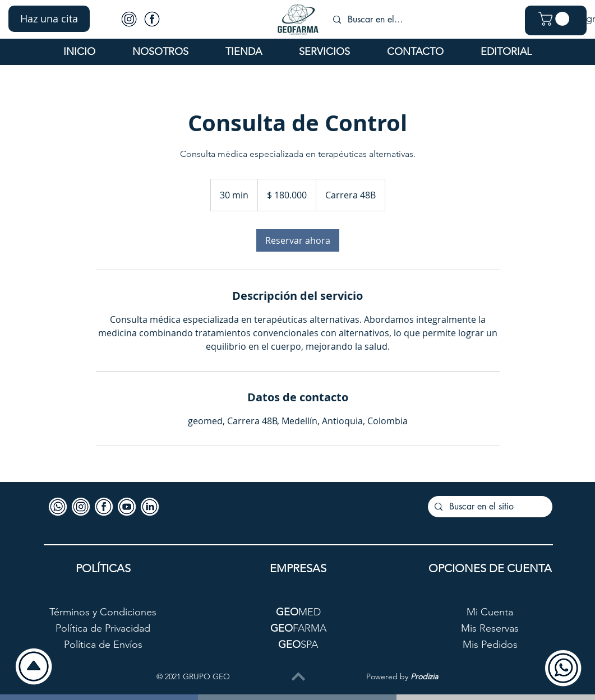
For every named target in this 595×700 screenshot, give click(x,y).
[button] (49, 19)
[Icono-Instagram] (129, 19)
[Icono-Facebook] (152, 19)
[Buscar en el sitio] (376, 20)
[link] (298, 240)
